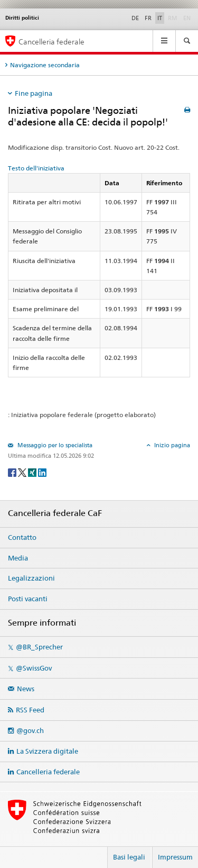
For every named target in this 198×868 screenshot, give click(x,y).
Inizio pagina (171, 445)
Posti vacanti (28, 599)
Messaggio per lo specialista (54, 445)
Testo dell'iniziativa (36, 168)
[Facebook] (13, 472)
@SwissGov (34, 668)
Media (18, 558)
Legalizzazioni (31, 578)
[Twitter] (23, 472)
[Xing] (33, 472)
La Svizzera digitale (47, 751)
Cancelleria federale (48, 772)
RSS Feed (30, 710)
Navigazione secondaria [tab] (45, 65)
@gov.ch (30, 730)
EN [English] (187, 18)
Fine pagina (34, 93)
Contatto (22, 537)
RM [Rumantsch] (173, 18)
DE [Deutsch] (135, 18)
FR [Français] (148, 18)
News (26, 689)
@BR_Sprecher (39, 647)
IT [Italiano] (160, 18)
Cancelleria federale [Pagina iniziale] (51, 42)
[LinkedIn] (42, 472)
